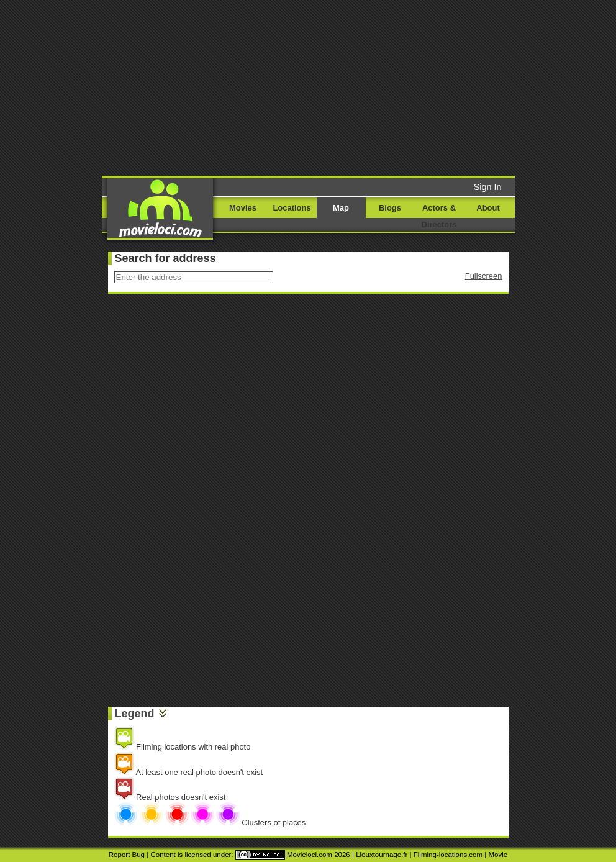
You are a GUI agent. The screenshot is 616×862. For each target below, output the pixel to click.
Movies (243, 208)
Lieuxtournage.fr (382, 855)
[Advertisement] (329, 87)
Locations (292, 208)
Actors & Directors (439, 216)
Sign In (488, 187)
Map (341, 208)
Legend (135, 714)
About (488, 208)
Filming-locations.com (448, 855)
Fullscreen (484, 276)
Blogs (390, 208)
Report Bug (127, 855)
